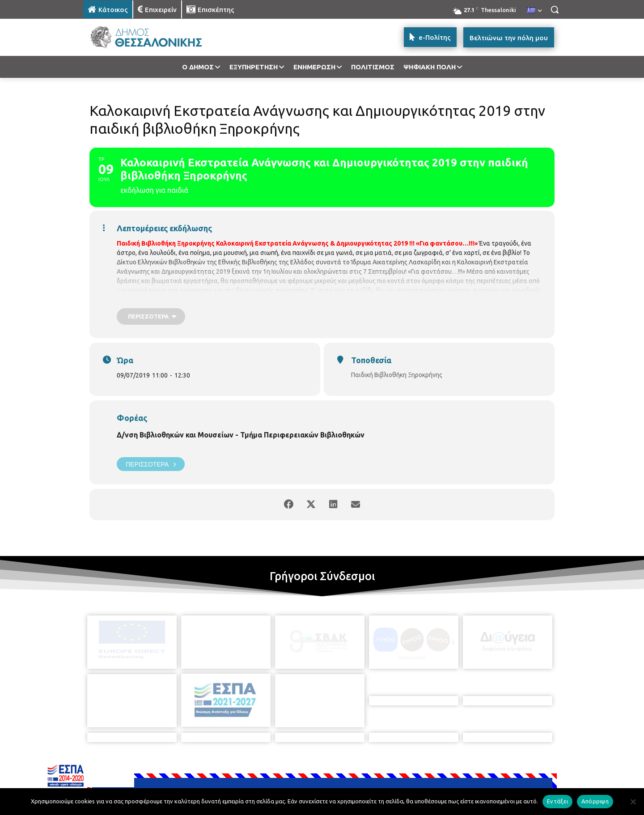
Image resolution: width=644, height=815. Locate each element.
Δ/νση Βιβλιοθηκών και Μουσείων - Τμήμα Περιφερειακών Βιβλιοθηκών (241, 435)
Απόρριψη (595, 801)
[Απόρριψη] (633, 802)
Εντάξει (557, 801)
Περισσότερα (151, 464)
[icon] (384, 767)
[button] (555, 9)
